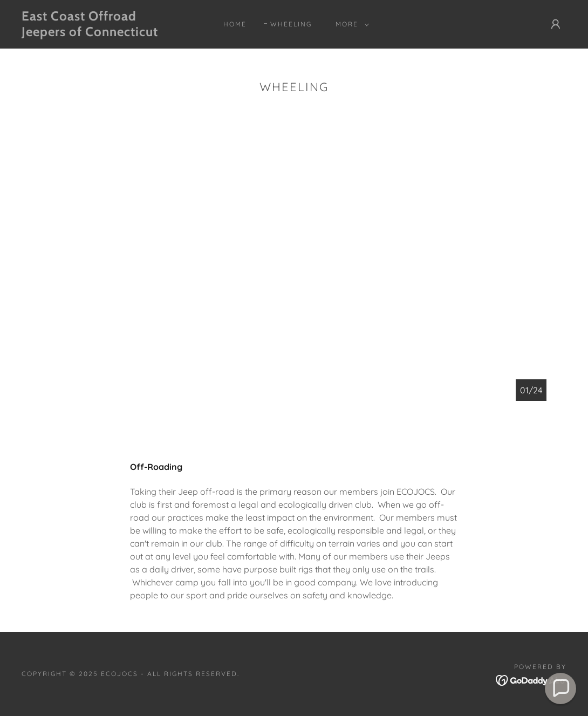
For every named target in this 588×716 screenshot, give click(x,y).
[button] (350, 24)
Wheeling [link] (291, 24)
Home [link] (235, 24)
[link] (95, 33)
